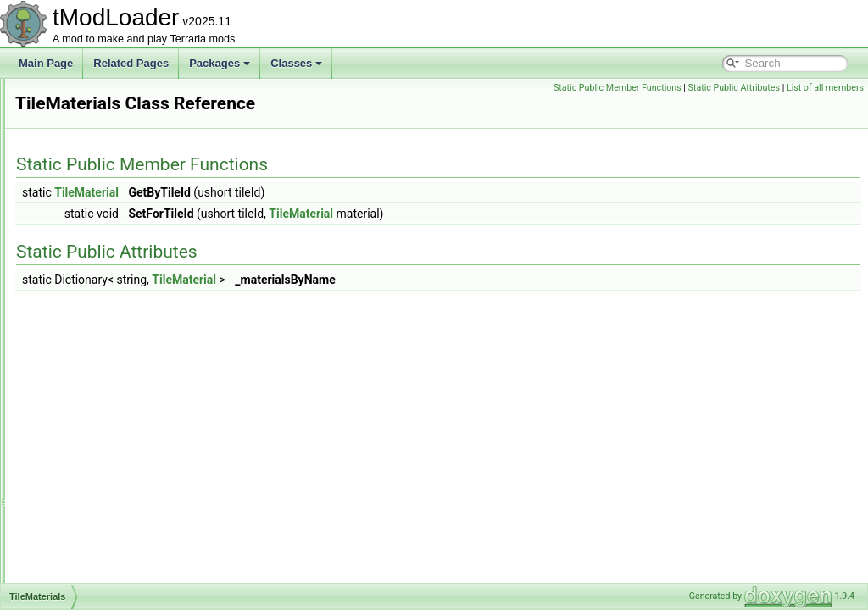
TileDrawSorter (90, 115)
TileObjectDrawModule (107, 451)
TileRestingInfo (90, 581)
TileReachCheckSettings (111, 563)
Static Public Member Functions (618, 88)
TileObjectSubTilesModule (115, 507)
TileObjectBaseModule (107, 395)
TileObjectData (89, 432)
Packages (220, 63)
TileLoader (80, 283)
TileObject (79, 358)
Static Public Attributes (734, 88)
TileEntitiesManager (101, 134)
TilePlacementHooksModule (119, 544)
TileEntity (77, 152)
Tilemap (74, 302)
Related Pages (131, 63)
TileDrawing (83, 97)
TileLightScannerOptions (111, 264)
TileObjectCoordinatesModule (123, 413)
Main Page (46, 63)
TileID (69, 227)
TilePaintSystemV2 (99, 525)
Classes (296, 63)
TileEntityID (82, 171)
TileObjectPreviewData (108, 469)
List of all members (825, 88)
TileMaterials (85, 339)
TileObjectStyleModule (107, 488)
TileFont (74, 190)
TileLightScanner (94, 246)
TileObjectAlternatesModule (118, 376)
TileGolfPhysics (91, 208)
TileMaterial (82, 320)
